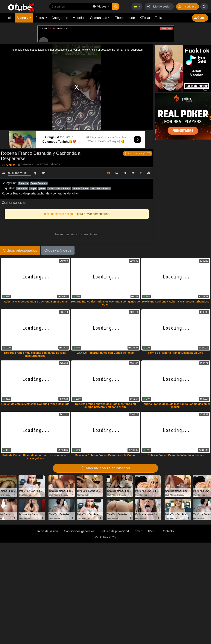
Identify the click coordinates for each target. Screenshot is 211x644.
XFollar (145, 18)
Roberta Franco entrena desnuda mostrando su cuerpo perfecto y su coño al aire (105, 405)
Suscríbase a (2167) (138, 153)
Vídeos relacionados (20, 250)
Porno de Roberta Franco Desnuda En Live (176, 353)
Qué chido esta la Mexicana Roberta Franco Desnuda (35, 404)
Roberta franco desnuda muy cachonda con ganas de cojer (105, 303)
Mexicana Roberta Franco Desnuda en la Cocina (105, 455)
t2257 (152, 531)
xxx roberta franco (100, 188)
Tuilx (158, 18)
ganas (42, 188)
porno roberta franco (59, 188)
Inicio (9, 18)
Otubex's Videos (58, 250)
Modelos (79, 18)
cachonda (22, 188)
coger (33, 188)
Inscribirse (187, 6)
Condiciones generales (79, 531)
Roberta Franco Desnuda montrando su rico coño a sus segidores (35, 457)
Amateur (23, 183)
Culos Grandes (39, 183)
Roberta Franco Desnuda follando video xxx (176, 455)
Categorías (60, 18)
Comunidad (100, 18)
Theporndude (125, 18)
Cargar (200, 18)
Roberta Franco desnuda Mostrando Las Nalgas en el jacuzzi (176, 405)
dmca (138, 531)
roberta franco (80, 188)
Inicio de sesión (159, 6)
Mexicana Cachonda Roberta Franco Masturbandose (176, 302)
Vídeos (24, 18)
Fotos (41, 18)
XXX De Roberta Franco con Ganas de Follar (105, 353)
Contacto (168, 531)
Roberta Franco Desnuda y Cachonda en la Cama (35, 302)
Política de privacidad (115, 531)
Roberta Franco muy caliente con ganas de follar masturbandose (35, 354)
